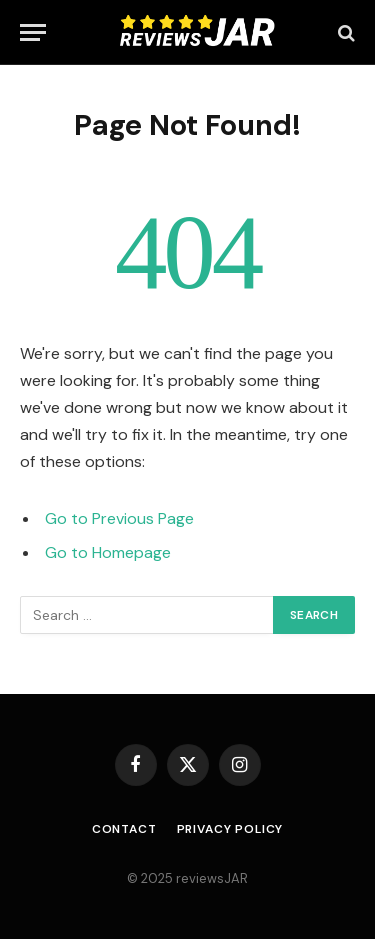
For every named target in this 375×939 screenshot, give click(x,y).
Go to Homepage (108, 552)
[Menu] (33, 32)
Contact (124, 829)
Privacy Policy (230, 829)
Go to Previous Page (119, 518)
